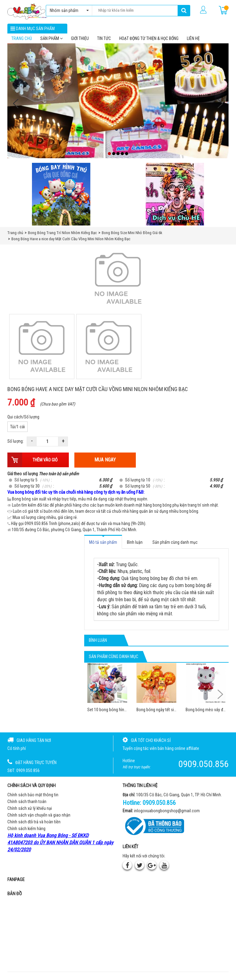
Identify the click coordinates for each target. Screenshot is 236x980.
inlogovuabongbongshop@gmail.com (167, 813)
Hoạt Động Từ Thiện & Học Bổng (149, 40)
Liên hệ (193, 40)
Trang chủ (22, 40)
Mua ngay (105, 462)
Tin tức (104, 40)
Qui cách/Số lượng (23, 419)
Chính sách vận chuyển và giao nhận (39, 817)
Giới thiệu (80, 40)
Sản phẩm (51, 40)
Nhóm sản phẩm (68, 10)
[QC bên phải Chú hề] (175, 196)
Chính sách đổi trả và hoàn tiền (34, 824)
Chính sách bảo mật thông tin (33, 797)
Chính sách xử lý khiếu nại (30, 810)
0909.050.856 (159, 805)
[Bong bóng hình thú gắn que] (61, 196)
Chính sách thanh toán (27, 803)
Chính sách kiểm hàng (26, 830)
